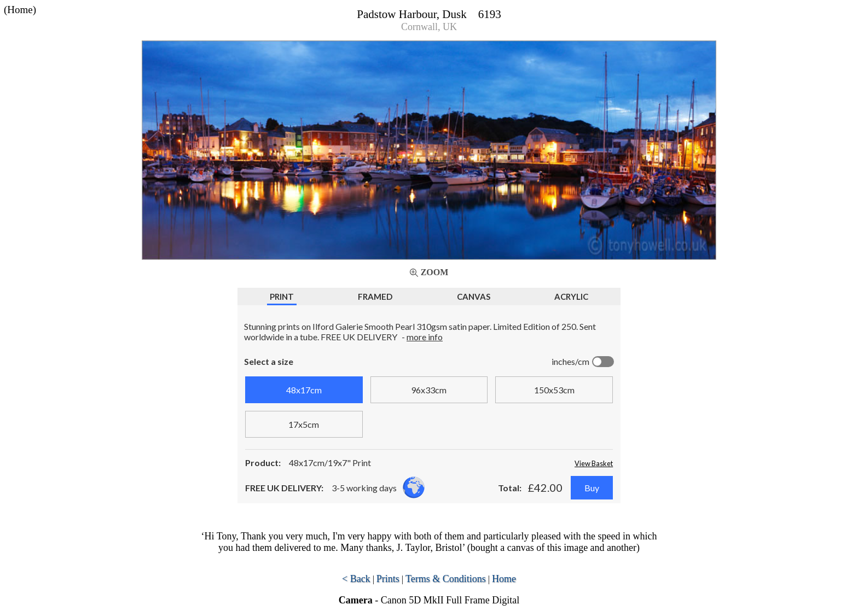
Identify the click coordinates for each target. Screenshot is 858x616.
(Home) (20, 10)
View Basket (594, 463)
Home (504, 579)
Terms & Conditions (446, 579)
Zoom (435, 272)
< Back (356, 579)
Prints (388, 579)
